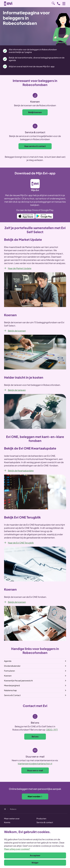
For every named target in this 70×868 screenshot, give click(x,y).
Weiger (35, 863)
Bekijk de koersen (17, 331)
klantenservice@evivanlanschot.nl (35, 763)
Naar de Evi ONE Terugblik (21, 543)
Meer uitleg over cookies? (17, 849)
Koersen (8, 676)
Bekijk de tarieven (17, 390)
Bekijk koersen (35, 112)
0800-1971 (52, 730)
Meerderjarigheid (12, 685)
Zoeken (53, 3)
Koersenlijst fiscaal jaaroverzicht (18, 681)
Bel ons (35, 737)
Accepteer (35, 855)
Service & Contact (12, 695)
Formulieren (9, 671)
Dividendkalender (12, 666)
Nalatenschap (10, 690)
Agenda (8, 661)
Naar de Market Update (20, 268)
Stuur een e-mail (35, 770)
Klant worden (35, 796)
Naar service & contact (35, 146)
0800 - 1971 (59, 4)
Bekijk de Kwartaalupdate (21, 471)
